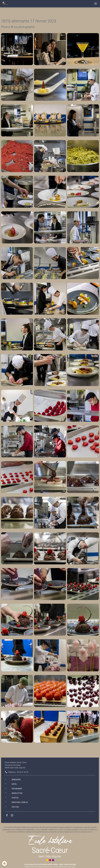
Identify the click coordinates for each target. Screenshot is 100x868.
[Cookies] (5, 864)
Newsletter (17, 793)
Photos (15, 798)
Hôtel (14, 784)
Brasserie (16, 780)
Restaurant (17, 789)
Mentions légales (20, 802)
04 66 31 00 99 (23, 772)
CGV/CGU (15, 807)
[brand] (5, 4)
